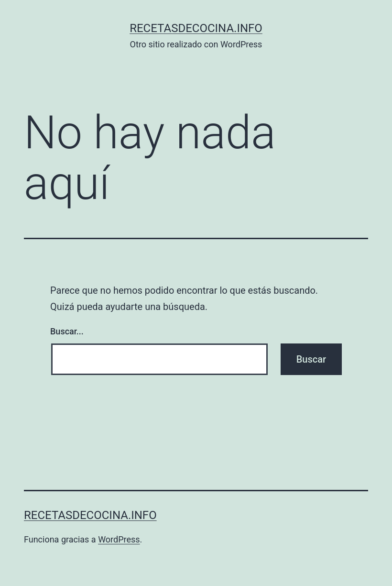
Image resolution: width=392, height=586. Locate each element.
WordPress (119, 539)
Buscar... (67, 331)
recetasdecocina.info (196, 28)
